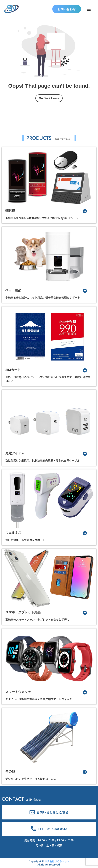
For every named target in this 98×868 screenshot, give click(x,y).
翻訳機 (10, 211)
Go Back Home (49, 98)
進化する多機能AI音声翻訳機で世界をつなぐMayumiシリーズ (42, 218)
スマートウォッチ (18, 692)
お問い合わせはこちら (52, 812)
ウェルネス (13, 533)
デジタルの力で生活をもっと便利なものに (31, 779)
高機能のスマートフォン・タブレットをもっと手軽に (37, 619)
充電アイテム (15, 453)
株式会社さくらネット (57, 861)
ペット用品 (13, 290)
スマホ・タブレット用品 (23, 612)
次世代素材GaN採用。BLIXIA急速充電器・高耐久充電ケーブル (43, 460)
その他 (10, 771)
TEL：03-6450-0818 (52, 829)
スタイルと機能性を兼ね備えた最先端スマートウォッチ (39, 699)
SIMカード (13, 370)
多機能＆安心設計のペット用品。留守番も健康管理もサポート (43, 297)
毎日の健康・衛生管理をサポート (25, 540)
